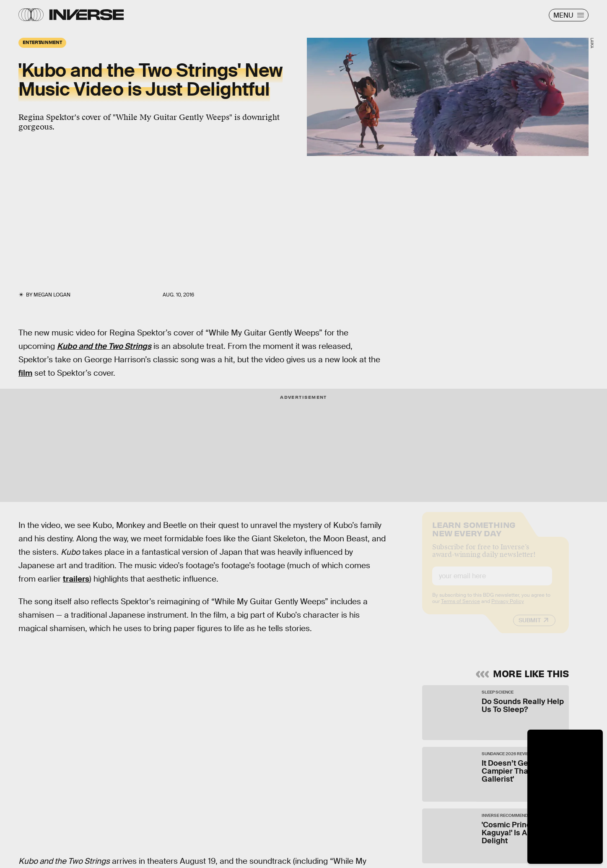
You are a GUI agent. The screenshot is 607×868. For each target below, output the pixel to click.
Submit (530, 627)
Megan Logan (52, 295)
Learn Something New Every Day (474, 535)
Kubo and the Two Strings (104, 346)
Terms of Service (460, 608)
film (25, 373)
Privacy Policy (508, 608)
